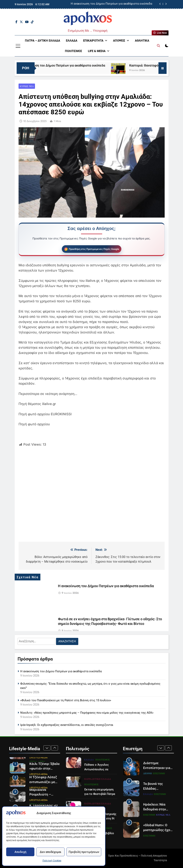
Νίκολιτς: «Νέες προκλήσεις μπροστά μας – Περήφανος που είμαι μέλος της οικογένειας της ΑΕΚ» (87, 713)
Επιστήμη (159, 773)
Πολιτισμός (74, 51)
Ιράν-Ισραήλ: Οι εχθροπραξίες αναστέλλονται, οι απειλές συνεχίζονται (67, 725)
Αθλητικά (142, 41)
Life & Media (97, 51)
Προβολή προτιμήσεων (84, 852)
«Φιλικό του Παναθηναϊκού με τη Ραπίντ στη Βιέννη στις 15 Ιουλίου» (66, 700)
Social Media (37, 762)
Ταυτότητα (160, 860)
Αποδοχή (20, 852)
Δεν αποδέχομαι (51, 852)
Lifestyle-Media (38, 758)
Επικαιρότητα (93, 41)
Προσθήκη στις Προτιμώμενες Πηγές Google (94, 249)
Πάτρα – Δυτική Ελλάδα (43, 41)
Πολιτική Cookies (52, 861)
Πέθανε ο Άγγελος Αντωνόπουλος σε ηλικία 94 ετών (97, 788)
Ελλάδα (72, 41)
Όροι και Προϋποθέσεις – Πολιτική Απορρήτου (138, 856)
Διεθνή (148, 773)
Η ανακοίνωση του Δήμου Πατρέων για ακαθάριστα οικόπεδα (111, 4)
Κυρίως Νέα (27, 86)
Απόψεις (119, 41)
